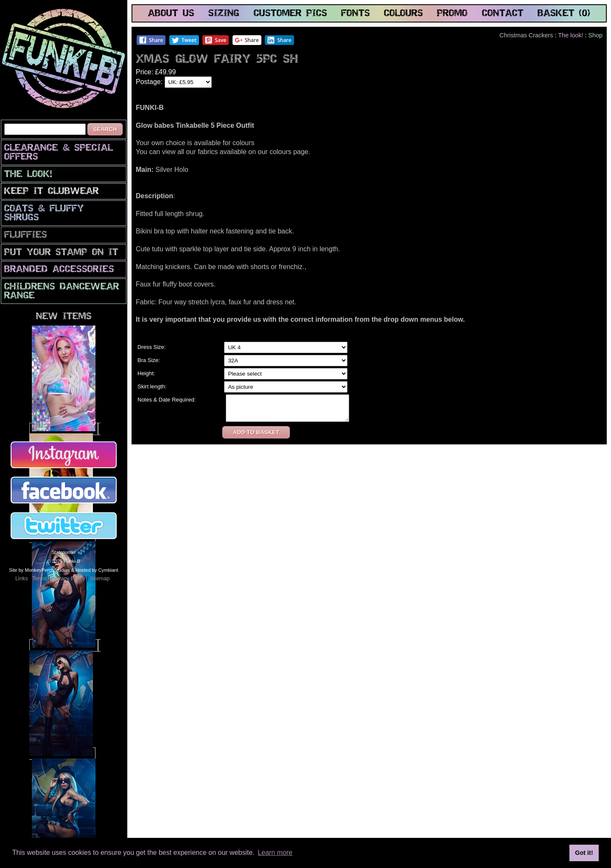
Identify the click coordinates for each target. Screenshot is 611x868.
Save (215, 40)
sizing (224, 14)
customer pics (290, 14)
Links (22, 578)
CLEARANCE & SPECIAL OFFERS (59, 153)
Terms (40, 578)
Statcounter (63, 552)
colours (404, 14)
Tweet (184, 40)
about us (171, 14)
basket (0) (564, 14)
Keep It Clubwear (52, 192)
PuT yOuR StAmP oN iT (61, 253)
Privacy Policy (68, 578)
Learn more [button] (275, 853)
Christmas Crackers (526, 35)
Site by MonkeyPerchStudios (39, 570)
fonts (356, 14)
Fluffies (26, 235)
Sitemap (99, 578)
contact (503, 14)
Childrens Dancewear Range (62, 292)
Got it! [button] (584, 853)
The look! (28, 175)
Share (151, 40)
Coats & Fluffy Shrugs (44, 213)
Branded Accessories (59, 270)
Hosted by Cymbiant (97, 570)
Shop (595, 35)
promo (452, 14)
